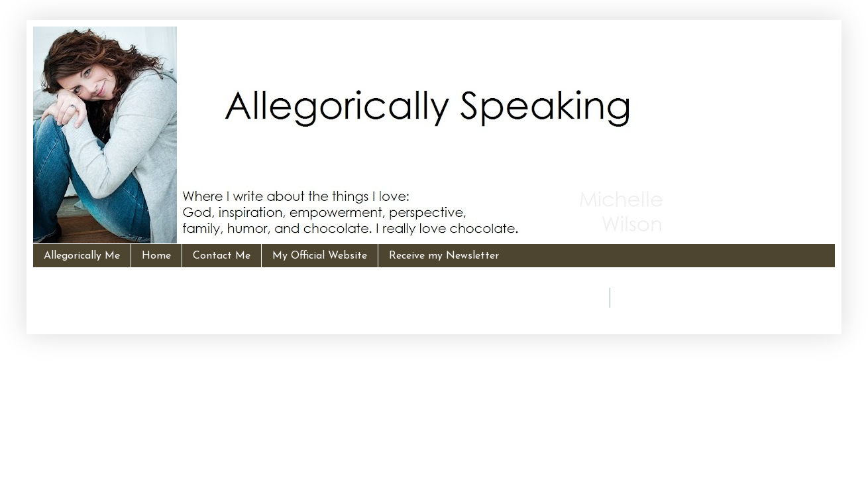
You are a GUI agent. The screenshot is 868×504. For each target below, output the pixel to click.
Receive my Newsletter (444, 256)
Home (156, 256)
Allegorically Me (82, 256)
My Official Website (320, 256)
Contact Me (222, 256)
